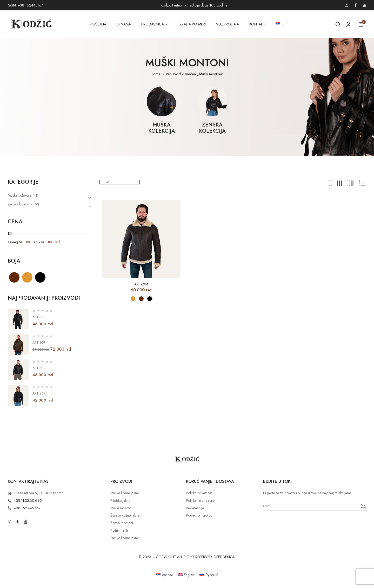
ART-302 (39, 368)
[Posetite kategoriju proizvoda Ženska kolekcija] (212, 101)
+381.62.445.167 (27, 508)
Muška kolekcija (162, 128)
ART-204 (141, 284)
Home (156, 74)
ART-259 (39, 393)
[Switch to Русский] (209, 575)
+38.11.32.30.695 (28, 500)
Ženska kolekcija (212, 128)
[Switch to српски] (164, 575)
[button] (361, 24)
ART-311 (38, 317)
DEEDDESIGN (225, 557)
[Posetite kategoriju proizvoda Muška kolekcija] (162, 101)
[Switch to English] (186, 575)
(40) (36, 204)
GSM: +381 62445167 (25, 5)
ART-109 (39, 342)
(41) (35, 196)
